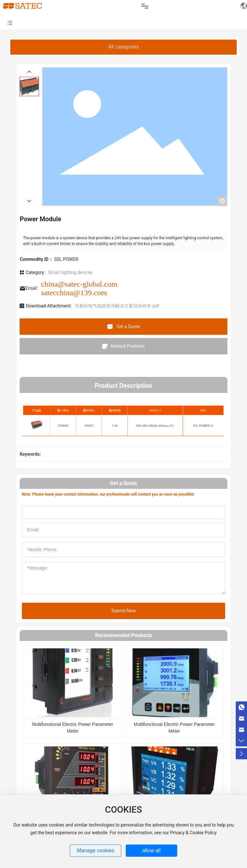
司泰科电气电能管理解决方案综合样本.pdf (117, 306)
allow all (151, 850)
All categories (123, 47)
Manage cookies (96, 850)
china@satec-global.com (79, 284)
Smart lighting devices (70, 272)
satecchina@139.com (74, 293)
